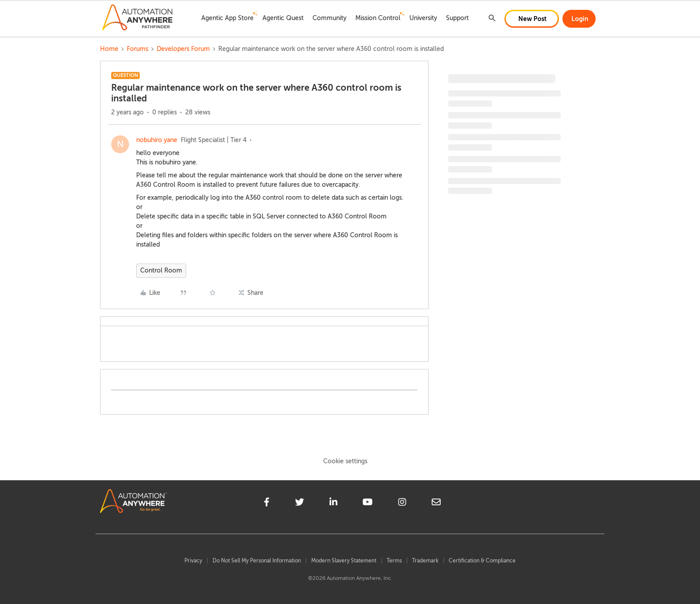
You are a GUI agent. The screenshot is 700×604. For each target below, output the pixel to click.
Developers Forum (183, 49)
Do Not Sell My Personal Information (257, 561)
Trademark (425, 561)
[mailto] (436, 503)
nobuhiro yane (157, 140)
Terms (394, 561)
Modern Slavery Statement (344, 561)
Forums (137, 49)
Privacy (193, 561)
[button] (532, 19)
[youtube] (368, 503)
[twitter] (300, 503)
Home (109, 49)
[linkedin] (333, 503)
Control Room (161, 271)
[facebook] (267, 503)
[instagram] (402, 503)
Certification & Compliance (482, 561)
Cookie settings (345, 461)
